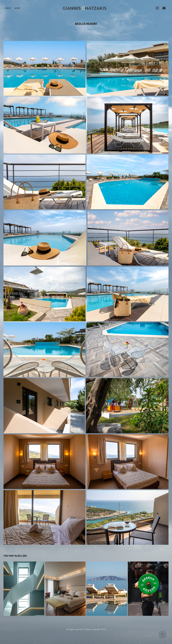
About (8, 8)
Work (17, 8)
